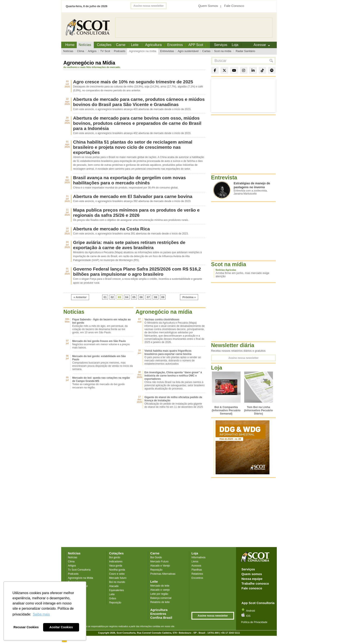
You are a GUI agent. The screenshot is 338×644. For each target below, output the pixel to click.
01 (105, 297)
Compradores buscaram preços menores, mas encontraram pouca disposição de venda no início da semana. (102, 366)
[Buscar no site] (240, 61)
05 (134, 297)
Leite (112, 594)
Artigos (92, 51)
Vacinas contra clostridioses (162, 320)
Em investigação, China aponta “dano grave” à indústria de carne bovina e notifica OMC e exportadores (173, 376)
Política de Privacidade (254, 622)
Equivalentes (117, 590)
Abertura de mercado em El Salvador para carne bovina (133, 196)
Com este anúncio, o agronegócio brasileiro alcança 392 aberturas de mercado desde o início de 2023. (132, 201)
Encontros (175, 45)
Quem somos (252, 574)
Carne (155, 553)
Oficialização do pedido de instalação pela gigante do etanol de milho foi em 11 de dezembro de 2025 (174, 405)
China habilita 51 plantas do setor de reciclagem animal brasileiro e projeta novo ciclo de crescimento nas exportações (133, 147)
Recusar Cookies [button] (26, 627)
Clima (81, 51)
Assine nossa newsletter (149, 6)
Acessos (196, 566)
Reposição (115, 603)
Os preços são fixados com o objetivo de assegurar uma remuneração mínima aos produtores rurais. (131, 220)
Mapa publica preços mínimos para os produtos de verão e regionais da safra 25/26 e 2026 (136, 213)
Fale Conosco (234, 6)
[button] (270, 61)
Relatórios (197, 574)
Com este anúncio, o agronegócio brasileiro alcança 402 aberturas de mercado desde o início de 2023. (132, 133)
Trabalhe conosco (255, 583)
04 (127, 297)
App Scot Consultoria (258, 603)
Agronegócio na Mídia (81, 578)
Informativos (198, 557)
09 (163, 297)
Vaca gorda (116, 566)
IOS (248, 616)
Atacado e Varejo (160, 566)
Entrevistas (167, 51)
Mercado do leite (160, 586)
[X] (224, 70)
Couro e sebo (117, 574)
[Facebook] (215, 70)
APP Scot (196, 45)
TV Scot (105, 51)
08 (155, 297)
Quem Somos (208, 6)
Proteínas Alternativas (163, 574)
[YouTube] (234, 70)
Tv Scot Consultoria (79, 570)
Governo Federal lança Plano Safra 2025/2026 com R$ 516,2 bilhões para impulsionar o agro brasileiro (137, 271)
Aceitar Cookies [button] (61, 627)
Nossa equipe (252, 579)
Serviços (248, 569)
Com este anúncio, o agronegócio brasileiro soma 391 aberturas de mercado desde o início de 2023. (131, 234)
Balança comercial (161, 598)
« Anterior (80, 297)
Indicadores (116, 562)
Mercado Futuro (159, 562)
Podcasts (120, 51)
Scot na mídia (223, 51)
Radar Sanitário (245, 51)
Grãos (113, 598)
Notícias (68, 51)
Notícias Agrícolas (226, 270)
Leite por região (159, 594)
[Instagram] (244, 70)
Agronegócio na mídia (142, 51)
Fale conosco (252, 588)
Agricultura (153, 45)
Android (250, 611)
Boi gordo (115, 557)
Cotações (116, 553)
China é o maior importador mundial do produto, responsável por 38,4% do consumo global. (126, 188)
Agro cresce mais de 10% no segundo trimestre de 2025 (133, 82)
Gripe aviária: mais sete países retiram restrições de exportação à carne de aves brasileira (129, 245)
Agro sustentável (188, 51)
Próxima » (189, 297)
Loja (195, 553)
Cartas (206, 51)
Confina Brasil (161, 618)
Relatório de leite (160, 602)
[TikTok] (263, 70)
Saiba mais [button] (41, 614)
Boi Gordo (156, 557)
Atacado (114, 586)
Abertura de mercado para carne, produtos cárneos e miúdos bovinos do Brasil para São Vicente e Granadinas (139, 102)
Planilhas (197, 570)
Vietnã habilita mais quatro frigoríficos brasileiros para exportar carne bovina (168, 352)
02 (112, 297)
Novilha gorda (117, 570)
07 (148, 297)
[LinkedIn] (253, 70)
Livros (195, 562)
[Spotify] (272, 70)
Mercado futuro (118, 578)
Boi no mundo (117, 582)
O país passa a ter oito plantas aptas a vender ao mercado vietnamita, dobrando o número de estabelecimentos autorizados (173, 361)
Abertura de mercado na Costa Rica (111, 229)
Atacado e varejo (160, 590)
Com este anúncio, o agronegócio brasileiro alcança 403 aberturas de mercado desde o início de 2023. (132, 109)
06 (141, 297)
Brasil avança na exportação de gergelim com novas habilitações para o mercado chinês (129, 180)
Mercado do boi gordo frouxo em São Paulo (99, 341)
